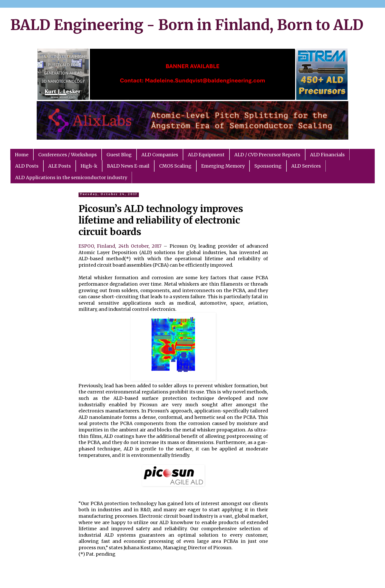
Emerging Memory (223, 166)
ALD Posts (27, 166)
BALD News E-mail (128, 166)
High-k (89, 166)
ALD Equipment (206, 155)
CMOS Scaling (175, 166)
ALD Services (306, 166)
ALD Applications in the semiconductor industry (71, 177)
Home (22, 155)
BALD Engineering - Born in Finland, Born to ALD (187, 25)
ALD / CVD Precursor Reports (267, 155)
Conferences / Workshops (68, 155)
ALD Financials (327, 155)
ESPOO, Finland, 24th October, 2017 (120, 246)
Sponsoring (268, 166)
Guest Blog (119, 155)
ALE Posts (60, 166)
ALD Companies (160, 155)
